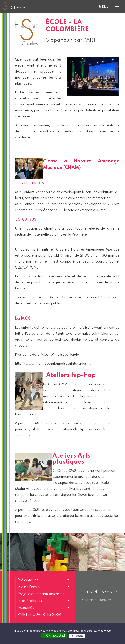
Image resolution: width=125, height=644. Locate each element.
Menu (104, 7)
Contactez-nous (97, 600)
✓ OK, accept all (54, 635)
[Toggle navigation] (117, 7)
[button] (42, 580)
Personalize (77, 636)
